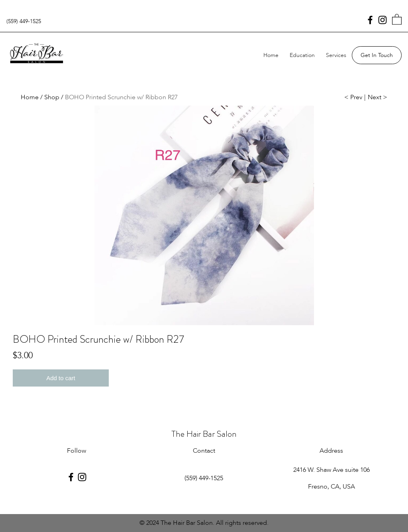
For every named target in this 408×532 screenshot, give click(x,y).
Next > (378, 97)
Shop (52, 97)
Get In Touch (377, 55)
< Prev (353, 97)
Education (302, 55)
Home (271, 55)
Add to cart (61, 378)
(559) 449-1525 (24, 21)
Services (336, 55)
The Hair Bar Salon (204, 434)
